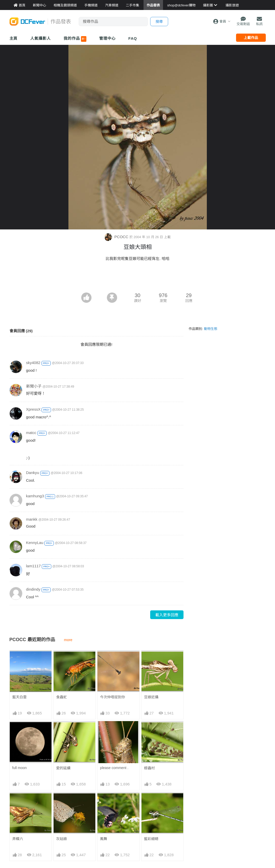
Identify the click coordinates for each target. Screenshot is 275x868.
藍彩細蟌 (151, 801)
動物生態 (211, 329)
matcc (31, 433)
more (68, 640)
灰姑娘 (62, 839)
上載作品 (251, 38)
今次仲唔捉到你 (113, 697)
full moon (20, 768)
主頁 (14, 38)
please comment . (114, 768)
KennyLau (35, 543)
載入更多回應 (167, 615)
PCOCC (117, 237)
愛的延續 (63, 768)
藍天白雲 (19, 697)
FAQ (133, 38)
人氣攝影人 (40, 38)
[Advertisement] (138, 278)
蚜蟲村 (149, 768)
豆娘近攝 (151, 697)
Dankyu (33, 473)
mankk (32, 519)
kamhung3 (35, 496)
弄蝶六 (18, 839)
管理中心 (107, 38)
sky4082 (33, 363)
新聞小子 (34, 386)
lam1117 (34, 566)
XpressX (33, 409)
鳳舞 (104, 801)
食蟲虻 (62, 697)
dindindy (33, 589)
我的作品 (75, 39)
